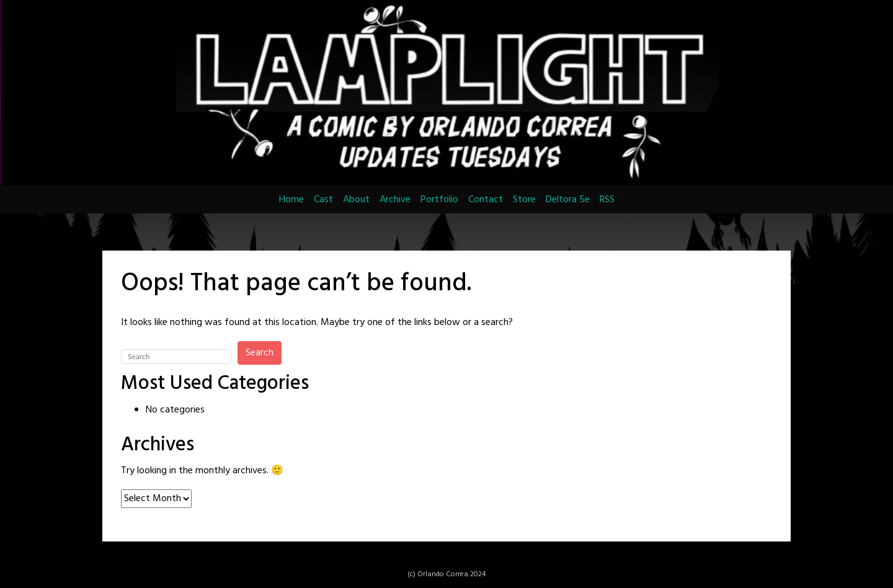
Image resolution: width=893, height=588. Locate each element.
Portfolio (439, 200)
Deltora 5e (568, 200)
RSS (607, 200)
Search (260, 353)
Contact (486, 200)
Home (291, 200)
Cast (323, 200)
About (356, 200)
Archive (395, 200)
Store (524, 200)
